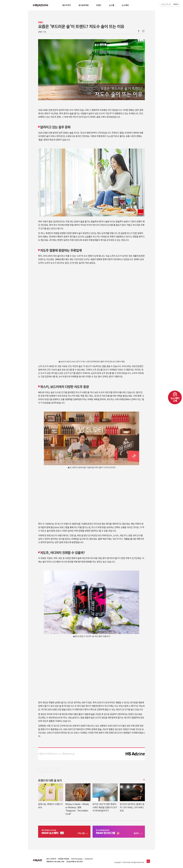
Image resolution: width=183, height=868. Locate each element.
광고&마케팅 (84, 5)
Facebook (139, 31)
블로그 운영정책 (51, 859)
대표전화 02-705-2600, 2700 (55, 862)
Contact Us (89, 859)
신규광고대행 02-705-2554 (74, 862)
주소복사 (143, 31)
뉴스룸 (112, 5)
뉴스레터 (125, 5)
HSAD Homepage (77, 859)
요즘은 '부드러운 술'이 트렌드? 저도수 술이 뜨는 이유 (81, 26)
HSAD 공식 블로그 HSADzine (41, 5)
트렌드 (99, 5)
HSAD (37, 858)
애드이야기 (67, 5)
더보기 (144, 780)
